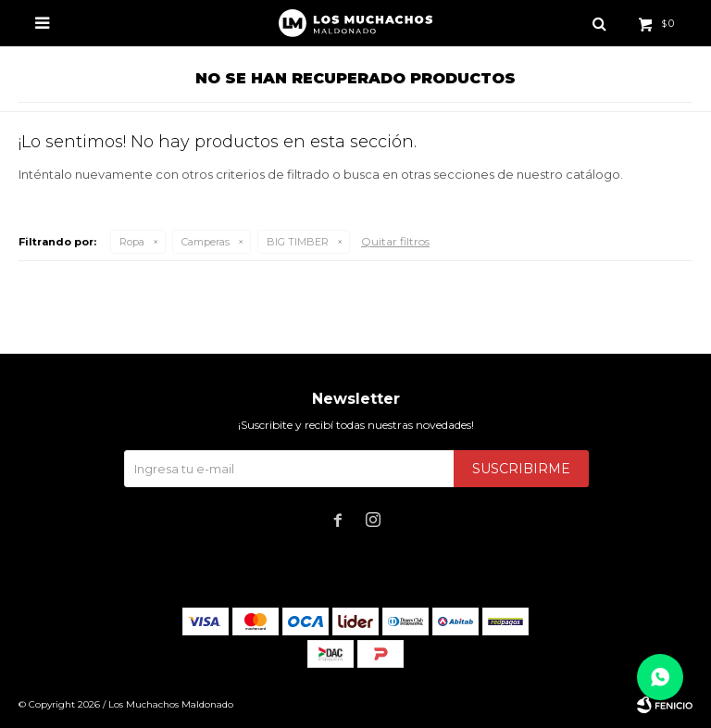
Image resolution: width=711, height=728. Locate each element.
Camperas (206, 242)
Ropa (132, 242)
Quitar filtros (395, 241)
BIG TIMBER (298, 242)
